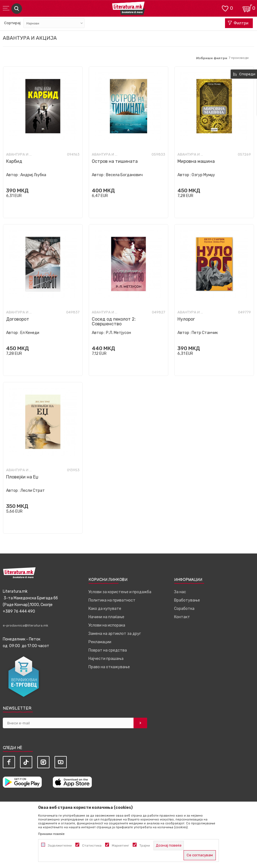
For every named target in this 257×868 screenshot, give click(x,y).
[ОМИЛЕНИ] (225, 8)
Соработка (184, 609)
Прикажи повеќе (51, 834)
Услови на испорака (107, 625)
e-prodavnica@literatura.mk (25, 625)
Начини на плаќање (106, 617)
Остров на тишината (115, 161)
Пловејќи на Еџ (22, 477)
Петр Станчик (205, 333)
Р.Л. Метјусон (118, 333)
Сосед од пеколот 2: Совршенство (114, 321)
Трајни (145, 845)
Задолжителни (60, 845)
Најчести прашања (106, 659)
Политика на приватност (112, 600)
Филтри (238, 23)
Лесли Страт (33, 491)
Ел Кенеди (30, 333)
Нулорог (186, 319)
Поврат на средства (108, 650)
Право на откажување (109, 667)
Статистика (92, 845)
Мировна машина (196, 161)
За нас (180, 592)
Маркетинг (120, 845)
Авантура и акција (20, 154)
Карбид (14, 161)
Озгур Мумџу (203, 175)
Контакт (182, 617)
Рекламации (100, 642)
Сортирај (12, 23)
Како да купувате (105, 609)
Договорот (18, 319)
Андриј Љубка (33, 175)
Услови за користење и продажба (120, 592)
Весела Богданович (124, 175)
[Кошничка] (247, 8)
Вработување (187, 600)
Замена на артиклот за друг (115, 634)
